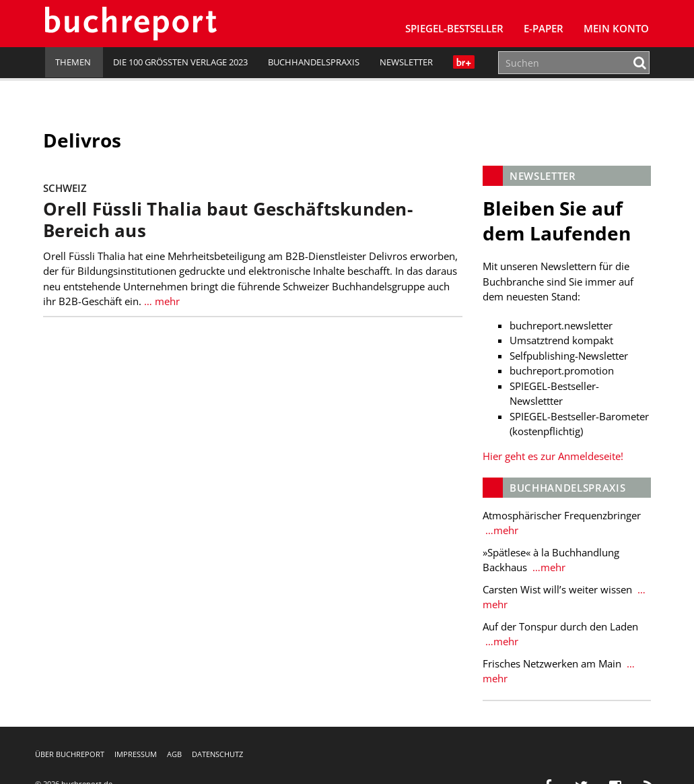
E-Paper (544, 28)
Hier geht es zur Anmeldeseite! (552, 456)
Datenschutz (217, 754)
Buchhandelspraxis (314, 62)
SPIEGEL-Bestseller (454, 28)
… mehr (163, 301)
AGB (174, 754)
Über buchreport (70, 754)
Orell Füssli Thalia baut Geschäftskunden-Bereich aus (230, 220)
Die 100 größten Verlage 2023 (180, 62)
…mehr (500, 530)
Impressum (136, 754)
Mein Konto (616, 28)
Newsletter (406, 62)
